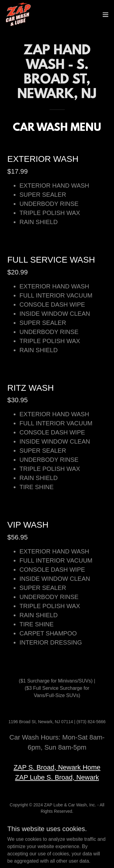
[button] (105, 15)
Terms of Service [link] (57, 833)
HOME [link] (57, 825)
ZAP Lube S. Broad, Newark (57, 777)
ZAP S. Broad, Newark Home (57, 767)
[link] (18, 15)
